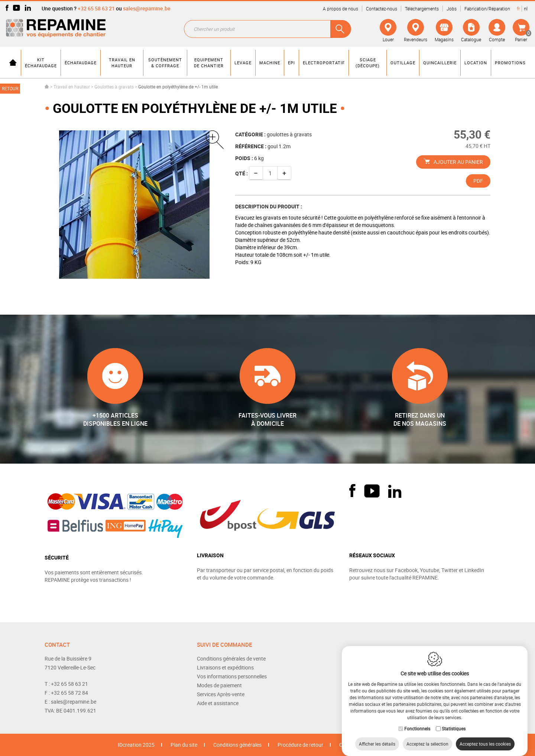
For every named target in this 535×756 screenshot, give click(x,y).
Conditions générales (237, 745)
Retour (10, 88)
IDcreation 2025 (136, 745)
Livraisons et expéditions (225, 667)
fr (518, 9)
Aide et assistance (218, 703)
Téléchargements (422, 9)
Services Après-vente (221, 694)
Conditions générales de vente (231, 658)
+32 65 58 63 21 (96, 8)
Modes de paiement (219, 685)
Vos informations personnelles (232, 676)
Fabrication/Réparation (487, 9)
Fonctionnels (417, 721)
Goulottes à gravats (114, 87)
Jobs (452, 9)
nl (526, 9)
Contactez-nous (382, 9)
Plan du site (184, 745)
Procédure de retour (300, 745)
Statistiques (454, 721)
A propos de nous (341, 9)
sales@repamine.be (147, 8)
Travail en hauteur (72, 87)
